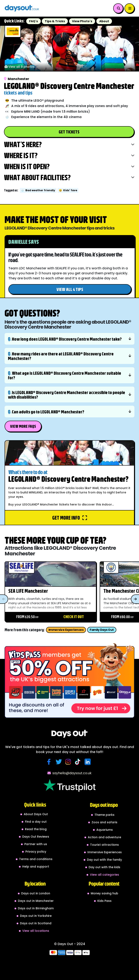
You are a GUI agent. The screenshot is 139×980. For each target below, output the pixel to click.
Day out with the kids (104, 867)
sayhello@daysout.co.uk (69, 773)
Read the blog (36, 829)
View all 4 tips (70, 289)
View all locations (36, 931)
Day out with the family (104, 860)
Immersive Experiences (66, 630)
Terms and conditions (36, 859)
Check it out (74, 617)
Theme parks (104, 815)
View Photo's (82, 21)
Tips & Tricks (55, 21)
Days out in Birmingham (36, 908)
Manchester (17, 79)
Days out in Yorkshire (36, 916)
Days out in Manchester (36, 901)
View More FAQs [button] (23, 426)
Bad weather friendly (38, 190)
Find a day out (36, 822)
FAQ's (34, 21)
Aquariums (105, 830)
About (104, 21)
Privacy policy (36, 852)
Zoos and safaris (104, 822)
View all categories (104, 875)
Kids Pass (104, 901)
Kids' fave (68, 190)
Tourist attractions (104, 845)
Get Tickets (69, 132)
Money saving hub (104, 893)
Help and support (36, 867)
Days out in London (36, 893)
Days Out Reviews (36, 837)
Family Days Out (102, 630)
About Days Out (36, 814)
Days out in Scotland (36, 923)
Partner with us (36, 844)
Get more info (70, 518)
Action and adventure (104, 837)
